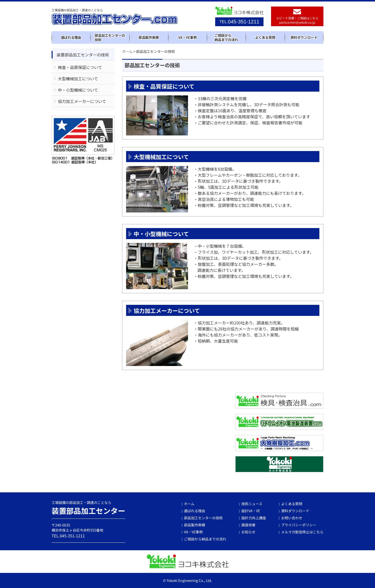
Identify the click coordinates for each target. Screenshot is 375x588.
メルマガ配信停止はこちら (302, 532)
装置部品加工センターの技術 (83, 55)
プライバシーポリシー (299, 525)
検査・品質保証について (164, 86)
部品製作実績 (149, 37)
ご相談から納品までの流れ (226, 37)
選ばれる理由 (71, 37)
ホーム (189, 504)
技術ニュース (252, 504)
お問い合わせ (292, 518)
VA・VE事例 (187, 37)
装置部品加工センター (89, 510)
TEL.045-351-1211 (68, 536)
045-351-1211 (239, 22)
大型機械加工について (161, 157)
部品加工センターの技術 (110, 37)
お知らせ (248, 532)
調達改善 (248, 525)
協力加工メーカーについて (167, 310)
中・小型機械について (161, 234)
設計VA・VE (251, 511)
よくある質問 (265, 37)
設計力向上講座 (254, 518)
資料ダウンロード (304, 37)
